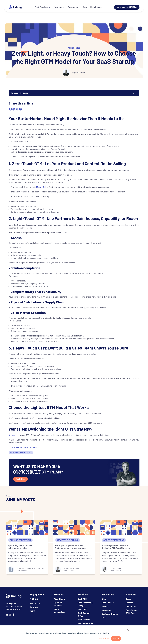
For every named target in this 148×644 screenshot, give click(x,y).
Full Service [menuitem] (35, 603)
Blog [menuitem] (104, 599)
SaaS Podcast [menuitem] (108, 603)
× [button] (128, 630)
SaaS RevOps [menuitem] (84, 620)
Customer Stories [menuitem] (110, 614)
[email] (20, 109)
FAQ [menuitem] (104, 618)
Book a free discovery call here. (23, 447)
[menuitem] (42, 7)
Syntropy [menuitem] (34, 607)
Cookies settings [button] (104, 639)
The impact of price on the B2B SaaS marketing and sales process (71, 547)
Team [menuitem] (128, 599)
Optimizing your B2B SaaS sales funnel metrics (20, 547)
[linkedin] (14, 109)
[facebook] (10, 109)
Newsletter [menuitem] (107, 610)
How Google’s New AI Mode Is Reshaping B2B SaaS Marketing (116, 547)
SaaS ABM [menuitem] (83, 599)
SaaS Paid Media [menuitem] (85, 623)
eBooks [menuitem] (105, 606)
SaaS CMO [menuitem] (83, 609)
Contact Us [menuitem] (131, 606)
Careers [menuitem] (129, 603)
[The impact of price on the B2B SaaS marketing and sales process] (74, 527)
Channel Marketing (21, 453)
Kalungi (12, 435)
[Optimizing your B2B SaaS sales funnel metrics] (27, 527)
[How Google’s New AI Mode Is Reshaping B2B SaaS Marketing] (121, 527)
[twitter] (17, 109)
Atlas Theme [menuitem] (59, 599)
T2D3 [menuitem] (32, 611)
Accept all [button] (116, 639)
